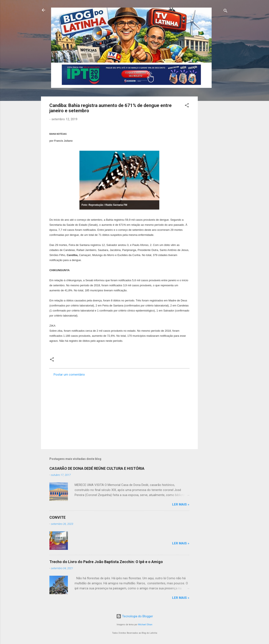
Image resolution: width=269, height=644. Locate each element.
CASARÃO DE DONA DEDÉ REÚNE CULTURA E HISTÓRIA (97, 468)
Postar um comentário (69, 375)
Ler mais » (181, 504)
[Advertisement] (215, 160)
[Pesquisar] (225, 11)
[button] (187, 106)
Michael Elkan (145, 625)
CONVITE (57, 517)
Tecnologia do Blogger (135, 616)
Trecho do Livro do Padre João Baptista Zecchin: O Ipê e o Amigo (106, 562)
